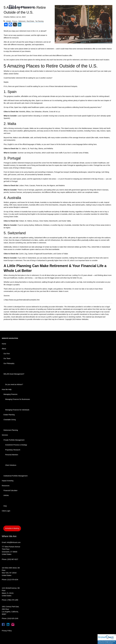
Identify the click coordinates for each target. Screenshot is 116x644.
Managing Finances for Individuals (17, 410)
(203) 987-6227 (13, 559)
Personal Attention (12, 455)
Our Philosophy (9, 363)
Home (4, 344)
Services (5, 435)
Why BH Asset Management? (14, 374)
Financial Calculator (10, 490)
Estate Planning (9, 415)
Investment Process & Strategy (16, 445)
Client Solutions (11, 465)
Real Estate (30, 21)
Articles (6, 495)
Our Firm (7, 354)
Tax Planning (39, 21)
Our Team (7, 358)
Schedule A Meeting (12, 528)
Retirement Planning (11, 430)
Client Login (6, 511)
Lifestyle (8, 21)
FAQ (5, 506)
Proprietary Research (13, 450)
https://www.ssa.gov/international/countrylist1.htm (22, 300)
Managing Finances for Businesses (18, 399)
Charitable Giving (10, 420)
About (4, 349)
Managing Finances (10, 394)
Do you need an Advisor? (14, 384)
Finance (15, 21)
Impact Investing (8, 481)
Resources (6, 486)
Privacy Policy (7, 631)
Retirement (22, 21)
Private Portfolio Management (14, 440)
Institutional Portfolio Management (16, 476)
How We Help (7, 389)
